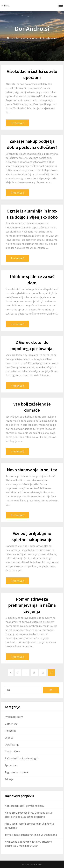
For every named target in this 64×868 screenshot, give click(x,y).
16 (43, 673)
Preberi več (17, 123)
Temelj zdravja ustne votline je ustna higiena (31, 835)
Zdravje (9, 779)
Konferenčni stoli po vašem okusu (24, 806)
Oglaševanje (12, 744)
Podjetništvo (12, 751)
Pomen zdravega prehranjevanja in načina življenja (32, 605)
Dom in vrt (11, 724)
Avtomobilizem (14, 717)
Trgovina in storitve (16, 772)
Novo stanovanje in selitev (32, 470)
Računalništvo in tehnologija (22, 758)
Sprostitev (11, 765)
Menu (5, 5)
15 (34, 673)
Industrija (10, 731)
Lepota (9, 738)
